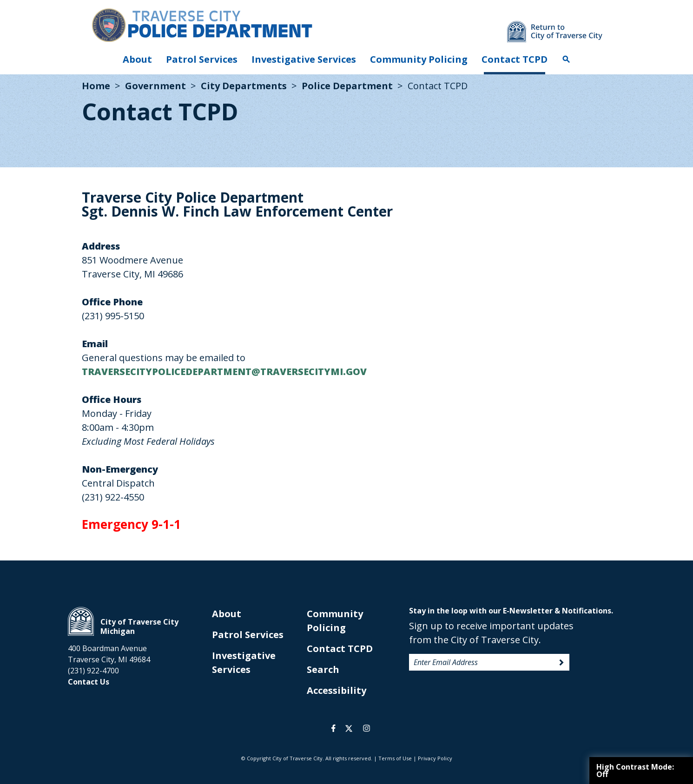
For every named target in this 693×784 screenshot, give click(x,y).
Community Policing (419, 59)
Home (96, 86)
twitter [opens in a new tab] (349, 728)
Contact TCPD (515, 59)
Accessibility (337, 690)
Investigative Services (304, 59)
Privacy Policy (435, 758)
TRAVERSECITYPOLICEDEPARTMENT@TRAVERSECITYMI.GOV (224, 372)
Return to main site (555, 32)
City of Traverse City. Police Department (202, 24)
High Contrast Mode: (635, 771)
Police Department (347, 86)
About (137, 59)
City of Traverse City (81, 621)
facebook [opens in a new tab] (333, 728)
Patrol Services (202, 59)
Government (155, 86)
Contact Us (89, 682)
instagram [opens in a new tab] (367, 728)
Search (566, 59)
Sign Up (561, 663)
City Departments (244, 86)
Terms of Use (395, 758)
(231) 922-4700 (93, 671)
